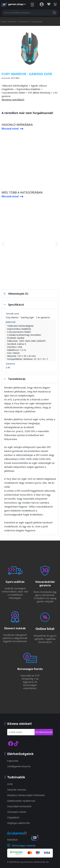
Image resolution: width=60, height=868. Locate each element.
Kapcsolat (13, 761)
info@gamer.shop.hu (19, 766)
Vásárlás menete (17, 790)
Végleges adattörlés (19, 823)
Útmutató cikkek (17, 812)
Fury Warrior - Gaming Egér (31, 22)
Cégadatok (13, 817)
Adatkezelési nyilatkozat (21, 801)
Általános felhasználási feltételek (26, 795)
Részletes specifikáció (13, 100)
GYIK (10, 784)
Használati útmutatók (19, 806)
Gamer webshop (8, 22)
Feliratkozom (44, 732)
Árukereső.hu (12, 839)
